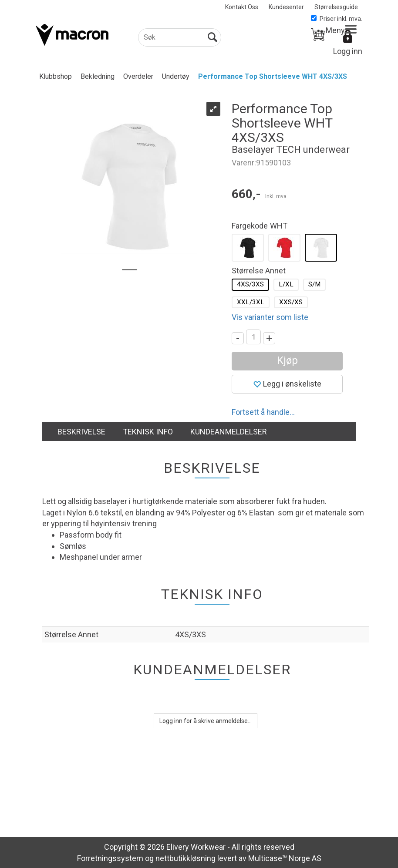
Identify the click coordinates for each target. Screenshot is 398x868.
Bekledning (98, 76)
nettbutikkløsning (186, 858)
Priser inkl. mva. (337, 19)
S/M (314, 284)
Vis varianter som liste (270, 317)
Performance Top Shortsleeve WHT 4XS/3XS (273, 76)
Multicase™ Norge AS (285, 858)
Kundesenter (286, 7)
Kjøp (287, 360)
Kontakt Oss (242, 7)
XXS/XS (291, 302)
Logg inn (348, 51)
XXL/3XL (251, 302)
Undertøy (176, 76)
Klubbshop (56, 76)
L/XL (286, 284)
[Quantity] (253, 337)
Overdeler (138, 76)
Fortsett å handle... (263, 412)
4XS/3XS (250, 284)
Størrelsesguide (336, 7)
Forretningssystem (110, 858)
